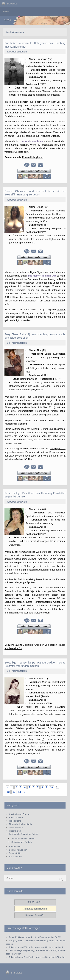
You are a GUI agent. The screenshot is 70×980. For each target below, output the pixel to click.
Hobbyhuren (15, 831)
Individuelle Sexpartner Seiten (24, 834)
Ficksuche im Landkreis (20, 824)
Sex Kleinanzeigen (17, 52)
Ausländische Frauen (19, 814)
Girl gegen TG (57, 448)
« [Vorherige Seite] (8, 787)
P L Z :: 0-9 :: (35, 902)
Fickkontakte (15, 821)
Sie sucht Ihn (15, 856)
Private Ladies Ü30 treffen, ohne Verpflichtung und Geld (36, 947)
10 (51, 787)
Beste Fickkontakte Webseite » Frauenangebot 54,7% (35, 937)
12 (8, 792)
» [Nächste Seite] (25, 792)
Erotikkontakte (16, 817)
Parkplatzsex (15, 846)
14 (20, 792)
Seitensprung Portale (22, 842)
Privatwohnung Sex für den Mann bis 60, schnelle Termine (37, 957)
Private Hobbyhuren (33, 157)
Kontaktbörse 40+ (35, 915)
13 (14, 792)
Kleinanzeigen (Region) (35, 909)
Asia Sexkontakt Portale (23, 839)
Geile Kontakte (16, 827)
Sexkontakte (15, 853)
